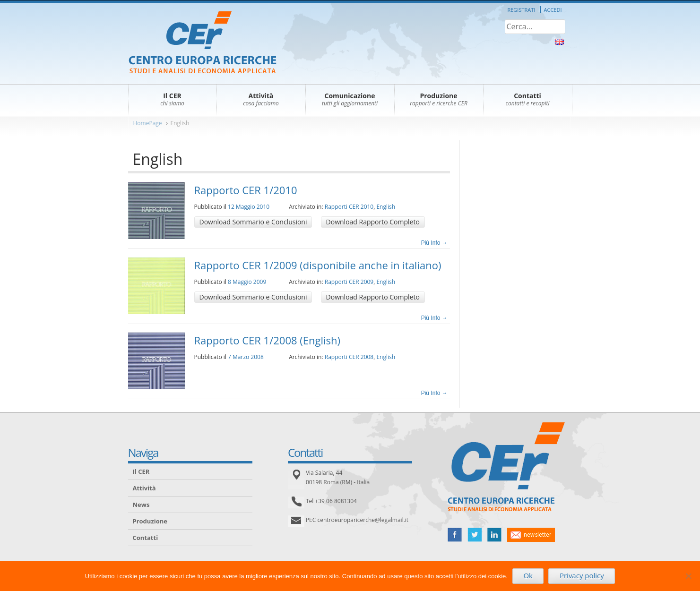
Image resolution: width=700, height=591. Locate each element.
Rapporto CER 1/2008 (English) (268, 340)
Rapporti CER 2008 (349, 357)
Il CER (141, 471)
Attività (144, 488)
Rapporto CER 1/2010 (246, 190)
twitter (475, 535)
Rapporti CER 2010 (349, 207)
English (180, 123)
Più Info (434, 243)
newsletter (531, 535)
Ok (528, 575)
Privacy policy (582, 575)
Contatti (146, 538)
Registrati (521, 10)
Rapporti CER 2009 (349, 282)
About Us (559, 42)
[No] (688, 576)
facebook (455, 535)
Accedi (553, 10)
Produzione (150, 521)
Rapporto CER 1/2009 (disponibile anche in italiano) (318, 265)
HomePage (148, 123)
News (141, 505)
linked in (494, 535)
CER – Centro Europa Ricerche (203, 43)
